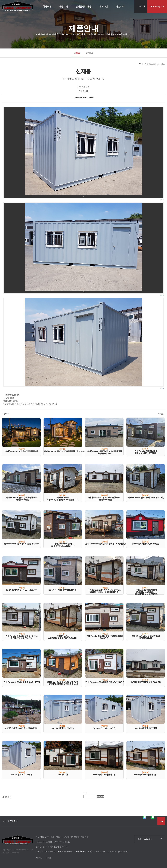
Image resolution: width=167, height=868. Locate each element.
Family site (159, 6)
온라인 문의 (11, 821)
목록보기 (161, 414)
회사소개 (47, 6)
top (161, 821)
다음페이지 (7, 797)
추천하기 (6, 414)
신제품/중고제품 (83, 6)
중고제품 (89, 53)
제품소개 (63, 6)
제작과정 (104, 6)
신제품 (77, 53)
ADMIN (39, 858)
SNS (141, 6)
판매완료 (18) (83, 87)
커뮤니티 (120, 6)
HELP (49, 858)
